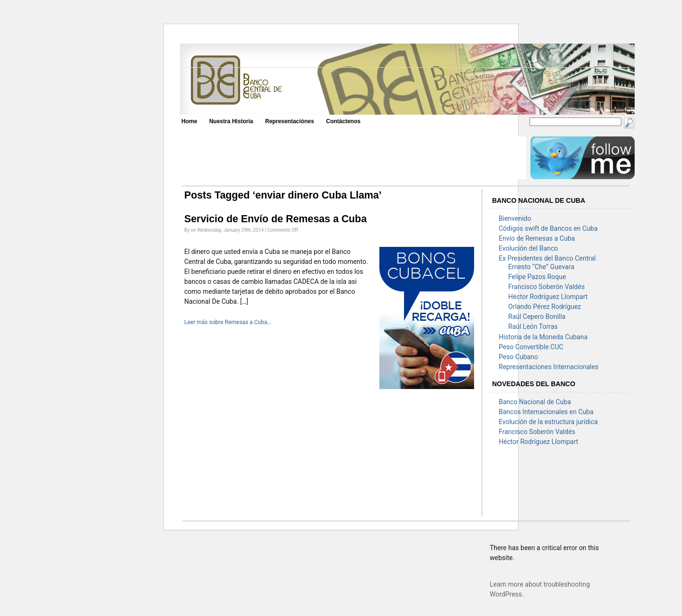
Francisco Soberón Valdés (547, 287)
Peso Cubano (518, 357)
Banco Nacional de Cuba (535, 402)
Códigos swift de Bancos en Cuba (548, 228)
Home (189, 121)
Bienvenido (515, 218)
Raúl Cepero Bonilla (537, 317)
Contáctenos (343, 121)
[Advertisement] (354, 158)
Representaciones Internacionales (549, 367)
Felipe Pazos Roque (537, 277)
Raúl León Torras (533, 326)
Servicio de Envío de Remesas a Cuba (275, 219)
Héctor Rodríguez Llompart (548, 297)
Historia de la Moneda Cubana (543, 337)
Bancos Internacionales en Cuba (546, 412)
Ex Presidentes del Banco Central (547, 258)
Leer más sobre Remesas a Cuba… (228, 322)
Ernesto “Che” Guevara (541, 267)
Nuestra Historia (231, 121)
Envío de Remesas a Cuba (537, 238)
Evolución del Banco (528, 248)
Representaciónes (290, 121)
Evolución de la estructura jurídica (548, 422)
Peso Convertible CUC (531, 347)
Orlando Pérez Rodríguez (545, 307)
